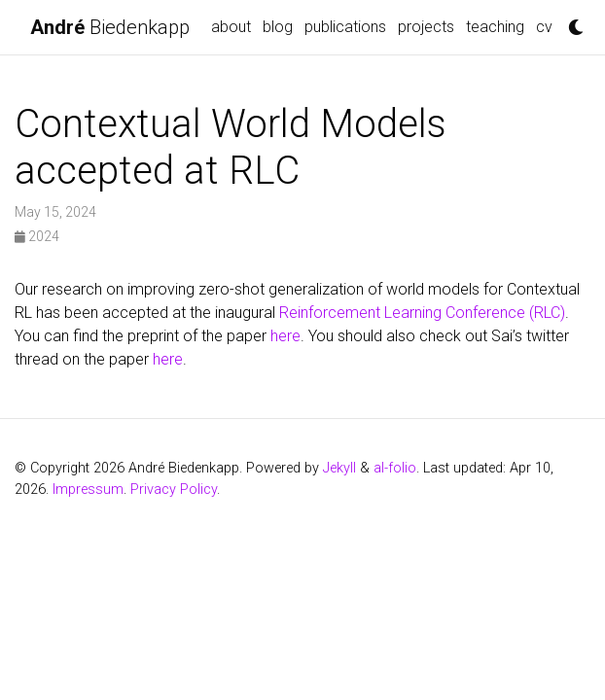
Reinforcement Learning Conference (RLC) (422, 313)
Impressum (88, 490)
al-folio (395, 468)
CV (544, 27)
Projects (426, 27)
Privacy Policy (174, 490)
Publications (345, 27)
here (285, 336)
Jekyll (339, 468)
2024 (37, 236)
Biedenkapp (110, 27)
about (231, 27)
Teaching (495, 27)
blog (278, 27)
